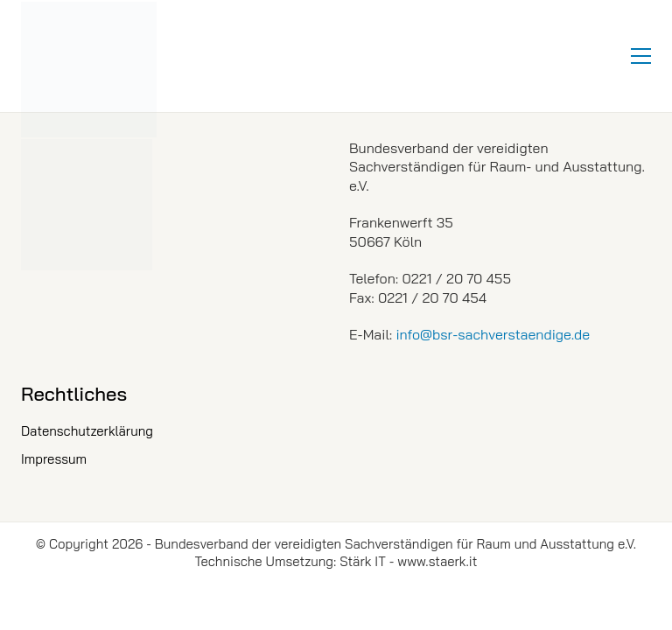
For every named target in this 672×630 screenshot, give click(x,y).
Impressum (54, 459)
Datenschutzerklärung (87, 431)
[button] (641, 56)
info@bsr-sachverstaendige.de (493, 334)
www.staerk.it (437, 561)
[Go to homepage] (89, 70)
